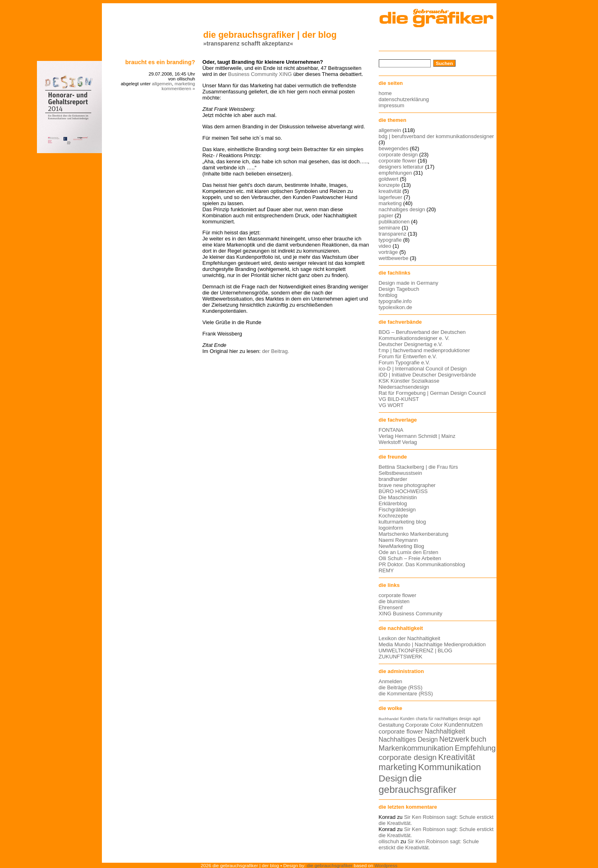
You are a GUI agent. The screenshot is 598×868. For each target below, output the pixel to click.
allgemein (162, 84)
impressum (392, 105)
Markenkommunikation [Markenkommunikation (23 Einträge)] (416, 748)
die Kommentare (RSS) (406, 694)
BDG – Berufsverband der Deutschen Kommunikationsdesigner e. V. (422, 335)
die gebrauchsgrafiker (330, 865)
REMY (386, 570)
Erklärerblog (393, 503)
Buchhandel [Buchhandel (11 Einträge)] (389, 719)
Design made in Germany (409, 283)
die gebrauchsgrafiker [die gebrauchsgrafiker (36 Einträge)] (418, 784)
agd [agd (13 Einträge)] (476, 719)
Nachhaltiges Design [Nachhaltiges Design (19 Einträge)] (408, 739)
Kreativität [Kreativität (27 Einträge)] (457, 757)
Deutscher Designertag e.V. (411, 344)
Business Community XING (260, 74)
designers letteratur (401, 167)
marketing (185, 84)
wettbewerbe (394, 258)
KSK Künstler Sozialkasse (409, 381)
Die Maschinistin (398, 497)
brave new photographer (407, 485)
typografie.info (395, 301)
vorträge (389, 252)
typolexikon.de (396, 307)
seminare (390, 228)
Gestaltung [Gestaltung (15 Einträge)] (391, 725)
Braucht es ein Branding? (160, 62)
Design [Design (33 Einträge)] (393, 778)
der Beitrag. (275, 351)
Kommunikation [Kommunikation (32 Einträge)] (450, 767)
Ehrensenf (391, 607)
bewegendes (394, 148)
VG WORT (391, 405)
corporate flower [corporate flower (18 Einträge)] (401, 731)
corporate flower (398, 161)
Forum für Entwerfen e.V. (408, 356)
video (385, 246)
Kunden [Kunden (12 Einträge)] (407, 719)
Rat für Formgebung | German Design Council (432, 393)
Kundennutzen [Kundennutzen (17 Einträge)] (463, 725)
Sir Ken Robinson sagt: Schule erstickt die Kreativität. (429, 844)
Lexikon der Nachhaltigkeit (410, 638)
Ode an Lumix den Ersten (409, 552)
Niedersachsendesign (404, 387)
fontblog (388, 295)
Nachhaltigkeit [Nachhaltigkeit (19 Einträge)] (445, 731)
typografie (390, 240)
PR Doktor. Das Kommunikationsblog (422, 564)
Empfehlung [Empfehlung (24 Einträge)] (475, 748)
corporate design (398, 155)
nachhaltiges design (402, 209)
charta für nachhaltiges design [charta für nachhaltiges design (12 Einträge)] (443, 719)
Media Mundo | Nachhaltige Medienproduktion (432, 644)
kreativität (390, 191)
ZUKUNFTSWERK (401, 657)
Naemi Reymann (398, 540)
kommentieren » (178, 89)
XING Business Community (411, 614)
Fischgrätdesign (397, 510)
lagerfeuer (391, 197)
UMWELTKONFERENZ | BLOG (416, 650)
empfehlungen (395, 173)
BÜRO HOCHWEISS (403, 491)
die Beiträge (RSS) (401, 687)
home (385, 93)
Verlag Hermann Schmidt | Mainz (417, 436)
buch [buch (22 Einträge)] (478, 739)
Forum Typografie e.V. (405, 363)
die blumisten (394, 601)
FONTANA (391, 430)
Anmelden (391, 681)
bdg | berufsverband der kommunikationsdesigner (436, 136)
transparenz (393, 234)
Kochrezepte (394, 516)
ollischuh (389, 841)
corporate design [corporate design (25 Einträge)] (408, 757)
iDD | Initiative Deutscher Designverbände (427, 375)
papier (386, 215)
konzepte (390, 185)
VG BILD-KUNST (399, 399)
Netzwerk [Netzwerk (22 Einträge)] (454, 739)
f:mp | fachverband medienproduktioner (424, 350)
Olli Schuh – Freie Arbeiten (410, 558)
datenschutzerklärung (404, 99)
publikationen (394, 222)
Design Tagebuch (399, 289)
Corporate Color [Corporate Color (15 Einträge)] (424, 725)
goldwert (389, 179)
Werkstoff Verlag (398, 442)
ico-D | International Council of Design (423, 369)
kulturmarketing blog (403, 522)
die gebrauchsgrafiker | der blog (270, 35)
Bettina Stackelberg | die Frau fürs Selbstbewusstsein (419, 470)
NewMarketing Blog (402, 546)
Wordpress (386, 865)
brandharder (393, 479)
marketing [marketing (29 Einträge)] (398, 767)
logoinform (391, 528)
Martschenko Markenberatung (414, 534)
